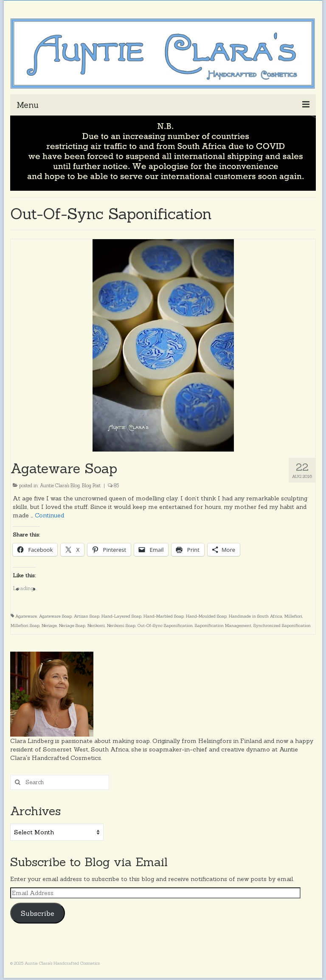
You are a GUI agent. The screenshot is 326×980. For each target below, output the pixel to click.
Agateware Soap (55, 616)
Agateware (26, 616)
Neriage (49, 626)
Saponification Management (223, 626)
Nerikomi (96, 626)
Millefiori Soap (25, 626)
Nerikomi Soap (121, 626)
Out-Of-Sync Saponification (165, 626)
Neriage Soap (72, 626)
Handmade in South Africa (256, 616)
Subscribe (38, 913)
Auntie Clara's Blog (60, 486)
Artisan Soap (87, 616)
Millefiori (293, 616)
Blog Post (91, 486)
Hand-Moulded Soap (206, 616)
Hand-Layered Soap (121, 616)
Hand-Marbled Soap (164, 616)
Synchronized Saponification (282, 626)
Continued (49, 515)
